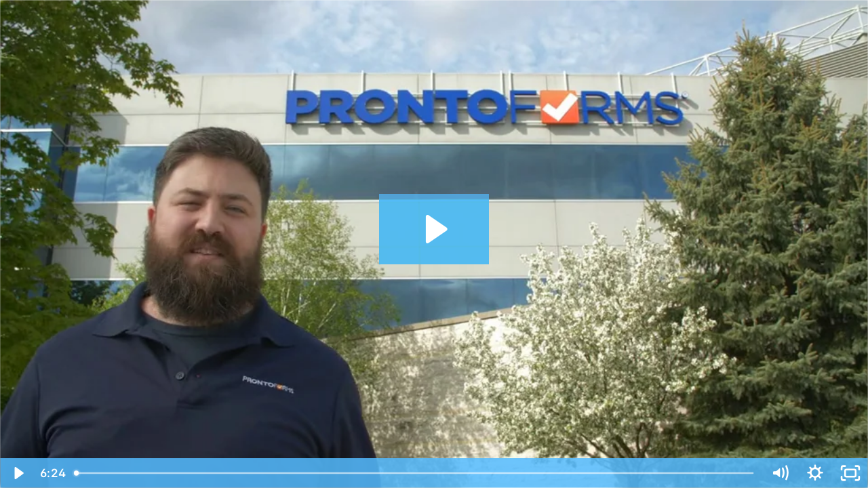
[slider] (415, 473)
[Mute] (780, 473)
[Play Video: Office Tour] (434, 229)
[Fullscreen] (850, 473)
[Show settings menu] (815, 473)
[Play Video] (18, 473)
